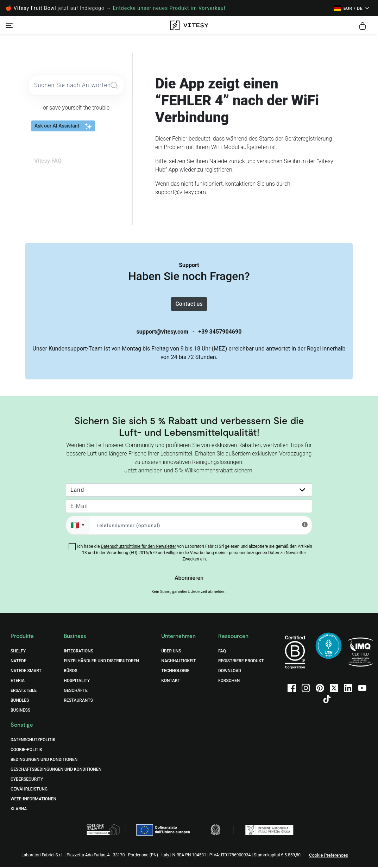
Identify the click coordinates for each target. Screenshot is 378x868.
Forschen (229, 681)
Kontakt (171, 681)
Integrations (78, 652)
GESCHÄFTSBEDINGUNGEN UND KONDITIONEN (56, 770)
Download (230, 671)
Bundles (20, 701)
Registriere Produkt (241, 662)
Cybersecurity (27, 780)
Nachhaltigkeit (178, 662)
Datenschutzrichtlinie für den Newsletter (139, 547)
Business (20, 711)
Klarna (19, 810)
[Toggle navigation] (9, 25)
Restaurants (78, 701)
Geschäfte (75, 691)
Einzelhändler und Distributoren (101, 662)
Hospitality (77, 681)
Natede (18, 662)
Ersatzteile (24, 691)
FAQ (222, 652)
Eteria (18, 681)
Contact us (189, 304)
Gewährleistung (29, 790)
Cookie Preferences (329, 856)
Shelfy (18, 652)
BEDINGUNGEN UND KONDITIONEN (44, 760)
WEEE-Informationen (33, 800)
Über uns (171, 652)
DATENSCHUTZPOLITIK (33, 740)
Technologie (175, 671)
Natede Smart (26, 671)
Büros (71, 671)
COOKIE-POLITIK (26, 750)
